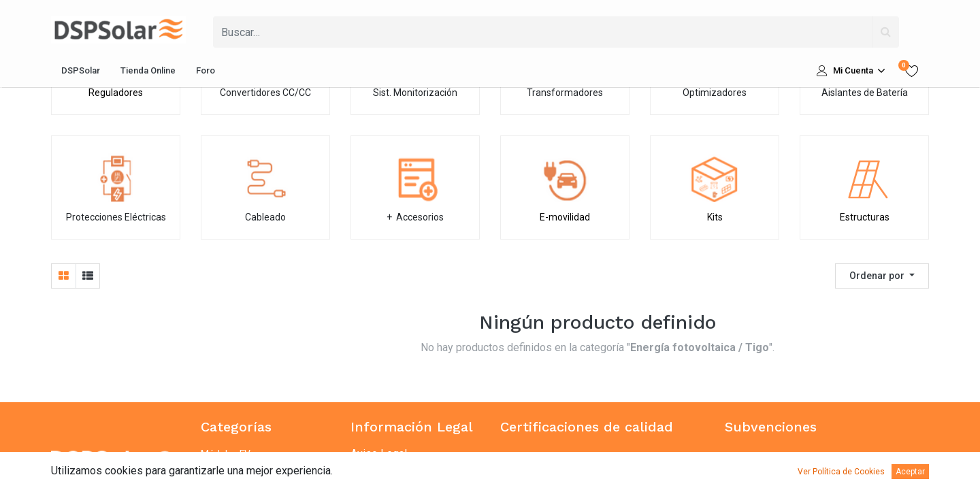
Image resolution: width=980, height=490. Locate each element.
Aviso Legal (379, 454)
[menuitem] (81, 71)
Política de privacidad (402, 470)
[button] (882, 276)
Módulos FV (226, 454)
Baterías (220, 470)
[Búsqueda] (885, 32)
